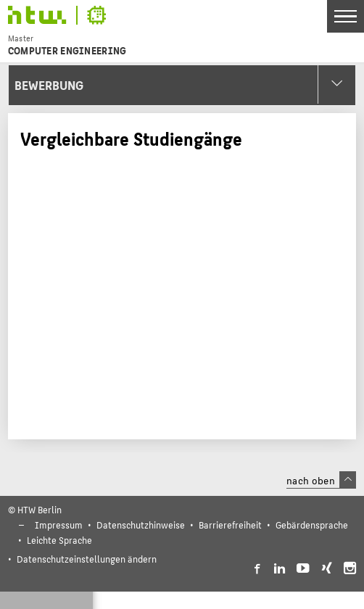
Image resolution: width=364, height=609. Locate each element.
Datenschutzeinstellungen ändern (87, 559)
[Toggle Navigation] (346, 16)
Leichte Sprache (59, 540)
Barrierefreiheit (230, 525)
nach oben (321, 480)
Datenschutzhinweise (141, 525)
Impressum (59, 525)
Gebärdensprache (312, 525)
